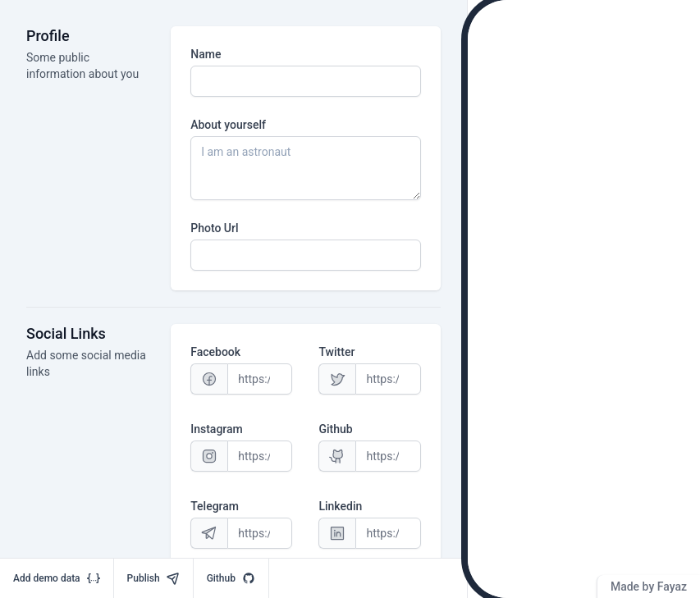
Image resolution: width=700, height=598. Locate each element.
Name (206, 54)
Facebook (215, 352)
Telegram (215, 506)
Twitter (336, 352)
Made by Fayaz (649, 587)
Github (335, 429)
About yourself (228, 125)
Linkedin (340, 506)
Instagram (217, 429)
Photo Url (214, 228)
